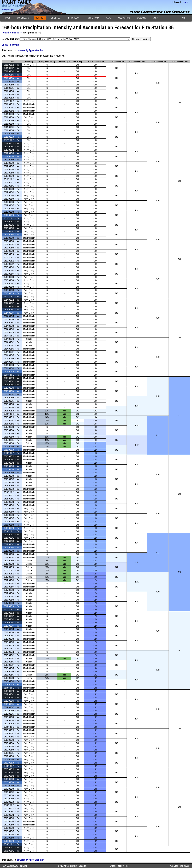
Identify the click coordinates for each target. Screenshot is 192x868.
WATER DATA (23, 18)
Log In (186, 2)
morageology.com (10, 9)
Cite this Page (115, 866)
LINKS (155, 18)
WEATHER (40, 18)
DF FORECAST (75, 18)
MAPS (108, 18)
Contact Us (83, 866)
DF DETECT (56, 18)
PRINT (184, 18)
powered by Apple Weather (30, 50)
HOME (8, 18)
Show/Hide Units (10, 45)
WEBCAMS (141, 18)
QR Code (126, 866)
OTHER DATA (93, 18)
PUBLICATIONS (124, 18)
